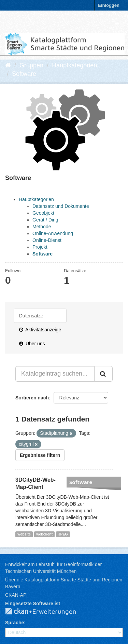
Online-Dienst (47, 240)
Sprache (15, 623)
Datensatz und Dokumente (61, 206)
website (24, 534)
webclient (44, 534)
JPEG (63, 534)
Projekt (40, 247)
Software (24, 74)
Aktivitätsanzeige (40, 330)
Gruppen (31, 65)
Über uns (32, 344)
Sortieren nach (32, 398)
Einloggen (109, 5)
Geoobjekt (43, 213)
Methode (42, 227)
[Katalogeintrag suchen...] (55, 374)
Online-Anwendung (53, 233)
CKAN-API (16, 595)
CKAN (46, 612)
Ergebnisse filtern (40, 455)
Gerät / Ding (45, 220)
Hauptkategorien (74, 65)
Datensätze (31, 316)
